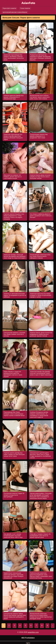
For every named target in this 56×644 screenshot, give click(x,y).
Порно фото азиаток (9, 8)
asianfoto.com (33, 632)
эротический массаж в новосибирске (15, 12)
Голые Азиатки (25, 8)
